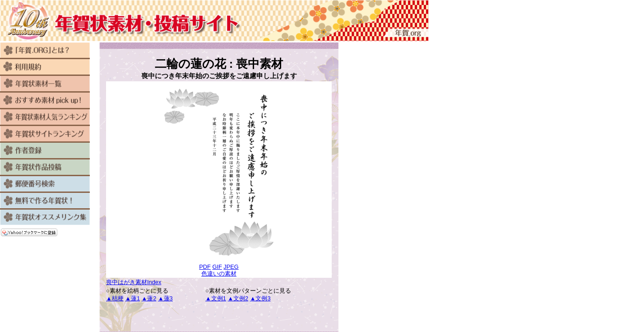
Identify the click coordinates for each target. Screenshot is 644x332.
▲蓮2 (149, 298)
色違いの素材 (219, 274)
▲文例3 (260, 298)
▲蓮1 (132, 298)
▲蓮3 (165, 298)
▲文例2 (238, 298)
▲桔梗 (115, 298)
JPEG (231, 267)
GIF (217, 267)
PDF (205, 267)
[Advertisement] (219, 317)
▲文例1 (216, 298)
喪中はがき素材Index (134, 282)
